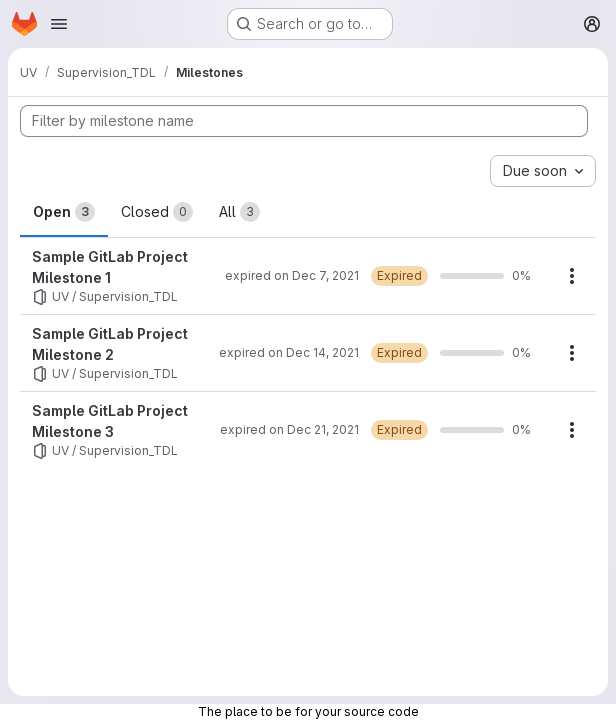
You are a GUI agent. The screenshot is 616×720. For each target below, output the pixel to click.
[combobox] (543, 171)
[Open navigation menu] (59, 24)
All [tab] (239, 212)
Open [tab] (64, 212)
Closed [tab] (157, 212)
